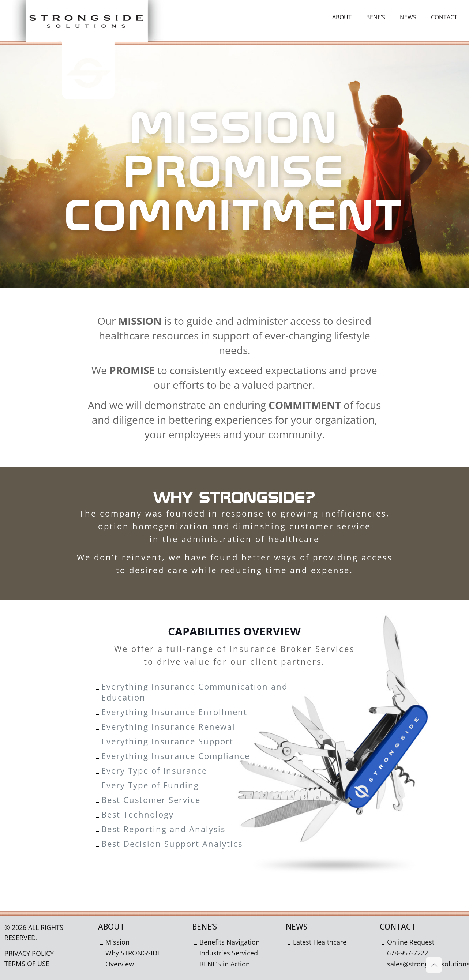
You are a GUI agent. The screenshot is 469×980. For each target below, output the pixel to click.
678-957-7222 (408, 953)
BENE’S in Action (225, 964)
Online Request (411, 942)
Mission (117, 942)
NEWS (297, 927)
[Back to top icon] (434, 965)
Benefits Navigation (230, 942)
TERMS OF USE (27, 964)
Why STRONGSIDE (133, 953)
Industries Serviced (229, 953)
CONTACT (398, 927)
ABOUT (111, 927)
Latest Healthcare (320, 942)
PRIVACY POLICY (29, 953)
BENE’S (205, 927)
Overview (120, 964)
